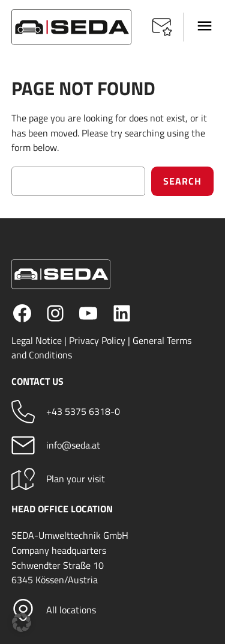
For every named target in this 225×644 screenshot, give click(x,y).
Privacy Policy (97, 340)
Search (182, 181)
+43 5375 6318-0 (83, 411)
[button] (162, 27)
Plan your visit (76, 479)
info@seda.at (73, 445)
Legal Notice (37, 340)
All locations (71, 610)
